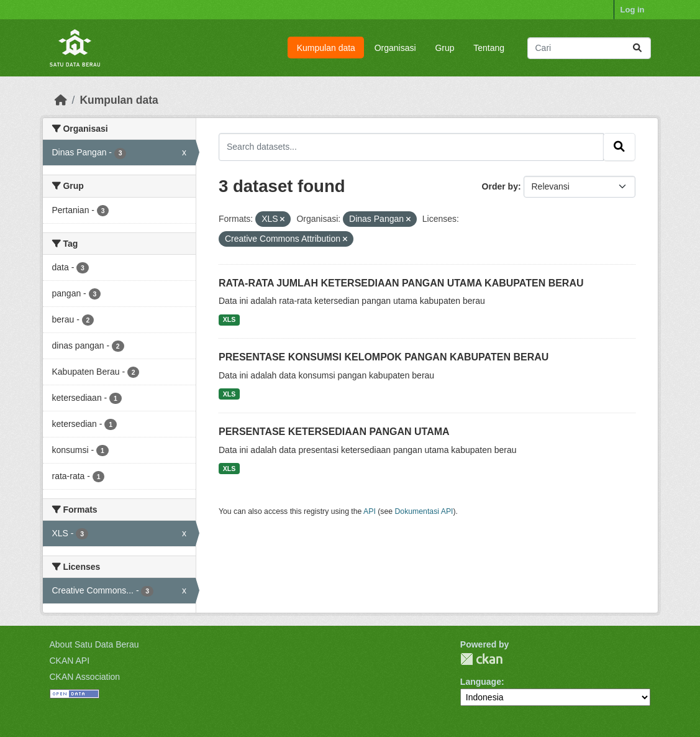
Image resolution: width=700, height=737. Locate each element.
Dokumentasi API (424, 511)
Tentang (489, 48)
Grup (444, 48)
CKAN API (70, 661)
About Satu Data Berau (94, 644)
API (370, 511)
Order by (500, 186)
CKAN (481, 659)
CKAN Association (85, 677)
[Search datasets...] (589, 48)
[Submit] (637, 48)
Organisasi (395, 48)
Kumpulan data (326, 48)
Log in (633, 10)
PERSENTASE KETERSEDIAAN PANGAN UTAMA (334, 432)
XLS (229, 319)
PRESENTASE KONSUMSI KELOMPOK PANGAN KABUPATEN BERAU (384, 357)
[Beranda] (61, 100)
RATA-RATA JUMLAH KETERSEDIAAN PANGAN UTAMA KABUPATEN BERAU (401, 283)
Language (481, 682)
